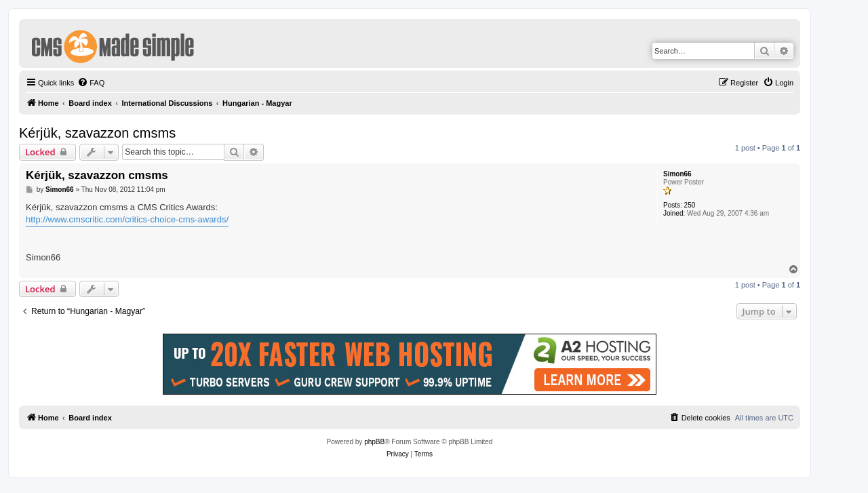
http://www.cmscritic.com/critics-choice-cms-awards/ (127, 219)
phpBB (374, 442)
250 (690, 205)
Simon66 (677, 174)
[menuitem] (91, 83)
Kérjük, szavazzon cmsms (97, 133)
